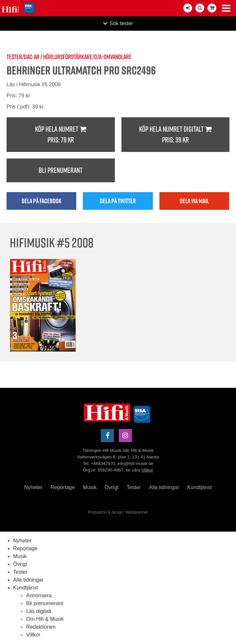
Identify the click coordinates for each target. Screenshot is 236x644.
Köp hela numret (61, 135)
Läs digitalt (39, 611)
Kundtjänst (200, 487)
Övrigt (112, 487)
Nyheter (33, 487)
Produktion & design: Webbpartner (118, 512)
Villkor (147, 470)
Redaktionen (41, 627)
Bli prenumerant (61, 170)
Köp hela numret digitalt (176, 135)
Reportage (63, 487)
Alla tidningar (164, 487)
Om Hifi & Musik (45, 619)
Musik (90, 487)
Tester (134, 487)
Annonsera (39, 595)
